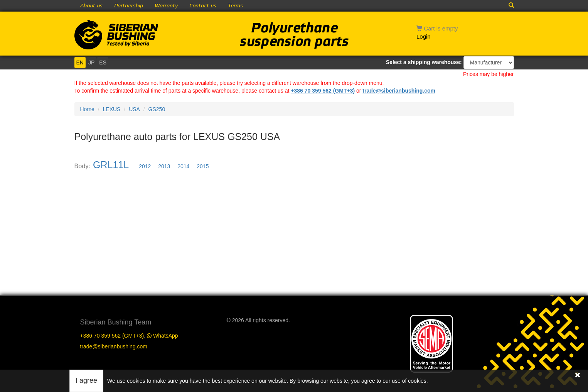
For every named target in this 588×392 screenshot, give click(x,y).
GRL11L (111, 165)
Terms (235, 6)
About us (91, 6)
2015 (203, 166)
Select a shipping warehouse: (424, 62)
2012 (145, 166)
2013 (164, 166)
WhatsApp (162, 336)
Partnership (129, 6)
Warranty (166, 6)
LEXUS (112, 109)
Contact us (203, 6)
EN (80, 63)
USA (134, 109)
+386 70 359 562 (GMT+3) (323, 91)
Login (424, 36)
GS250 (157, 109)
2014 (183, 166)
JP (91, 63)
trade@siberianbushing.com (399, 91)
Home (87, 109)
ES (103, 63)
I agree (86, 380)
